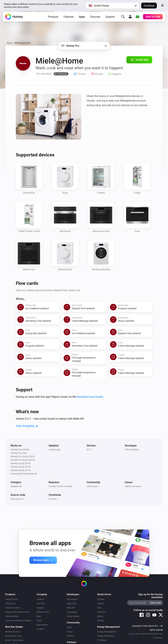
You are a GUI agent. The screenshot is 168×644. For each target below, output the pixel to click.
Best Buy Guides (14, 627)
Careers (40, 599)
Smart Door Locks (14, 636)
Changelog (72, 612)
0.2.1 (89, 450)
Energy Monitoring (105, 636)
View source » (18, 499)
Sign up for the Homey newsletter (150, 596)
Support (110, 19)
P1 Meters (102, 640)
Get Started (72, 599)
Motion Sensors (13, 632)
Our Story (41, 603)
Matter (100, 616)
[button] (112, 6)
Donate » (53, 499)
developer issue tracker (90, 397)
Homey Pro (10, 603)
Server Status (73, 616)
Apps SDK (72, 603)
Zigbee (100, 603)
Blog (39, 616)
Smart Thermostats (14, 640)
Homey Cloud (11, 599)
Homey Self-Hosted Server (18, 612)
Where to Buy (43, 612)
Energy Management (107, 632)
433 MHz (101, 612)
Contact (40, 629)
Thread (100, 620)
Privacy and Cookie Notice (140, 634)
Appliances (16, 486)
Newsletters (42, 625)
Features (69, 19)
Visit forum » (93, 486)
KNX (99, 608)
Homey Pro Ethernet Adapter (18, 620)
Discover (95, 19)
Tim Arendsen (132, 450)
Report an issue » (133, 486)
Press (39, 620)
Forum (70, 632)
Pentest (71, 636)
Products (53, 19)
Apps (82, 19)
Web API (71, 608)
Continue (149, 6)
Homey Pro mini (13, 608)
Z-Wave (101, 599)
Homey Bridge (12, 616)
